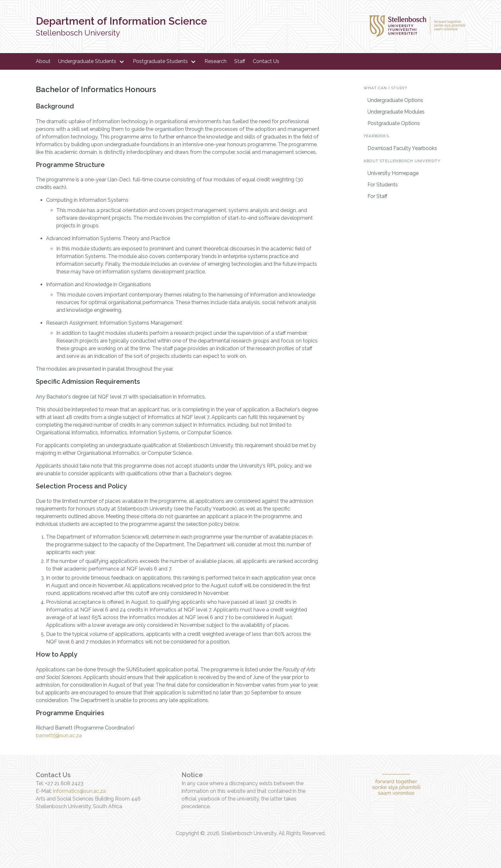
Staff (240, 61)
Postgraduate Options (394, 123)
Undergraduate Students (87, 61)
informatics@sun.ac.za (79, 791)
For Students (383, 185)
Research (216, 61)
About (43, 61)
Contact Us (266, 61)
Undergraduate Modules (396, 112)
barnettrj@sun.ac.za (59, 735)
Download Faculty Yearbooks (402, 148)
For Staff (377, 196)
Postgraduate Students (160, 61)
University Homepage (393, 173)
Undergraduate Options (395, 100)
